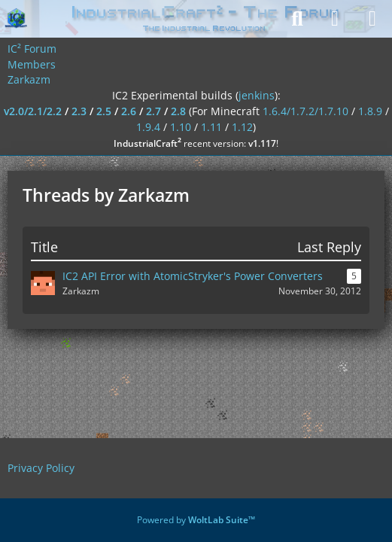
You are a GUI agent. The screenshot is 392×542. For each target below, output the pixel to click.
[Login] (335, 19)
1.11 (211, 127)
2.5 (104, 111)
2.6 (129, 111)
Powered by (196, 520)
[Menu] (372, 19)
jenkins (257, 95)
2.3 (79, 111)
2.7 (153, 111)
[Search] (297, 19)
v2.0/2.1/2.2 (33, 111)
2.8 (178, 111)
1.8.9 (370, 111)
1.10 (181, 127)
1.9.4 (148, 127)
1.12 (242, 127)
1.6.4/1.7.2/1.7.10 (305, 111)
